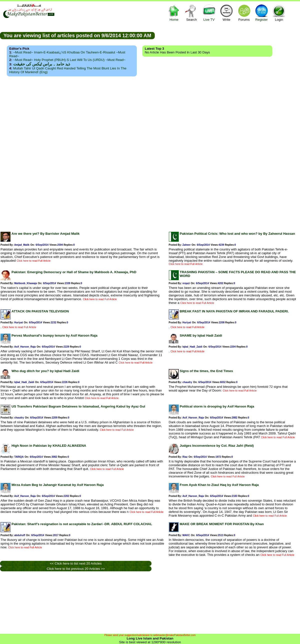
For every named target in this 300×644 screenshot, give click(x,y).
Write (226, 13)
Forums (244, 13)
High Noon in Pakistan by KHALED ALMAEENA (49, 446)
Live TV (209, 13)
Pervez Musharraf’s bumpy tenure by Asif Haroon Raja (54, 335)
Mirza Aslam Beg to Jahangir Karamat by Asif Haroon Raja (58, 485)
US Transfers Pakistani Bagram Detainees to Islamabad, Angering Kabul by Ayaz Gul (78, 406)
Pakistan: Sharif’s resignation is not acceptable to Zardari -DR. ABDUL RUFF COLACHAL (82, 524)
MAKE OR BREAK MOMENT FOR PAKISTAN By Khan (222, 524)
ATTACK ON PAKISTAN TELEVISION (40, 311)
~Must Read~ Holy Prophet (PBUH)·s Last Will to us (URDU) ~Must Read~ (69, 60)
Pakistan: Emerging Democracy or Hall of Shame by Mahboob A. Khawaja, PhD (74, 272)
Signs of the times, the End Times (206, 371)
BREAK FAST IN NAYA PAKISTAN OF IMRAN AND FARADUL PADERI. (234, 311)
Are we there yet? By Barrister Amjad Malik (45, 234)
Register (261, 13)
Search (191, 13)
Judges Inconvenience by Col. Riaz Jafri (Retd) (217, 446)
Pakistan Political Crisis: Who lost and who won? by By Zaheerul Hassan (237, 234)
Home (174, 13)
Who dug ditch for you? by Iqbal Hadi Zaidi (45, 371)
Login (279, 13)
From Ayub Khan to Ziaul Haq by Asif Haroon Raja (219, 485)
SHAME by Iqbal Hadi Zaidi (201, 335)
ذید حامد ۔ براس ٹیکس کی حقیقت (42, 64)
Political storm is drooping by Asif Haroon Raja (217, 406)
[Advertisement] (150, 153)
